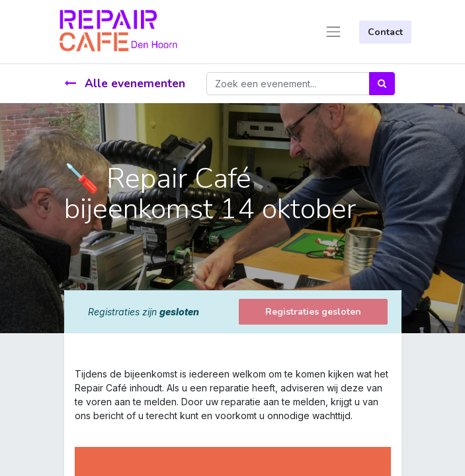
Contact (385, 32)
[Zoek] (382, 84)
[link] (76, 429)
